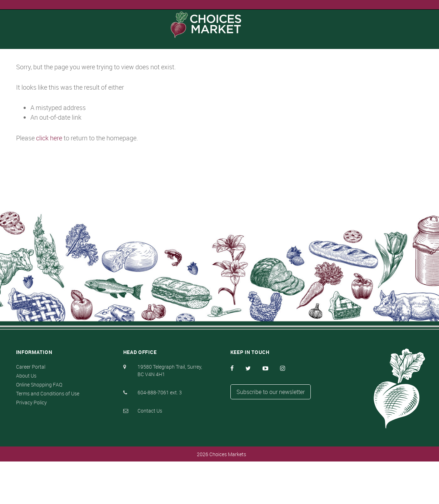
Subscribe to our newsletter (271, 434)
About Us (26, 418)
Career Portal (31, 409)
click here (53, 179)
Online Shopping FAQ (39, 427)
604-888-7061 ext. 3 (160, 435)
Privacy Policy (31, 445)
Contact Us (150, 453)
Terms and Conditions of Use (48, 436)
